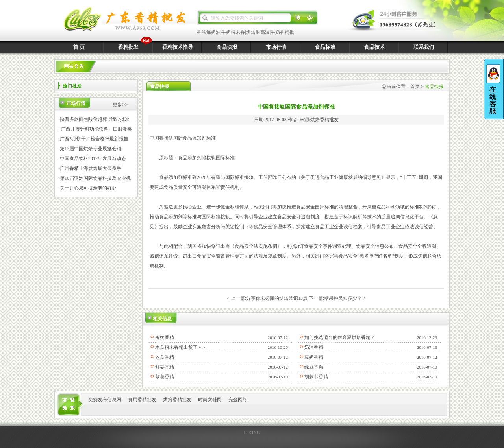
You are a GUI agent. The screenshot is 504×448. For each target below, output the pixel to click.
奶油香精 (314, 347)
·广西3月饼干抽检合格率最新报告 (94, 139)
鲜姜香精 (165, 367)
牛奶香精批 (282, 32)
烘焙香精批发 (177, 400)
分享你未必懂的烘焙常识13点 (277, 298)
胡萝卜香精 (316, 377)
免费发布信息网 (105, 400)
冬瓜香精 (165, 357)
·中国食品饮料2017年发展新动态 (92, 159)
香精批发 (128, 47)
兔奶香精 (165, 337)
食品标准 (325, 47)
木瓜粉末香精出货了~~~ (180, 347)
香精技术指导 (178, 47)
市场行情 (276, 47)
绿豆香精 (314, 367)
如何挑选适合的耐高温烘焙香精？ (340, 337)
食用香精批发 (142, 400)
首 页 (79, 47)
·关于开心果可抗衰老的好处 (88, 188)
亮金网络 (238, 400)
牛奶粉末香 (233, 32)
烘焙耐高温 (258, 32)
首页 (415, 87)
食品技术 (374, 47)
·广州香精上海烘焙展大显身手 (90, 168)
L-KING (252, 433)
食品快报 (227, 47)
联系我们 (424, 47)
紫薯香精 (165, 377)
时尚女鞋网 (210, 400)
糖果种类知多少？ (343, 298)
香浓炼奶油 (209, 32)
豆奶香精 (314, 357)
